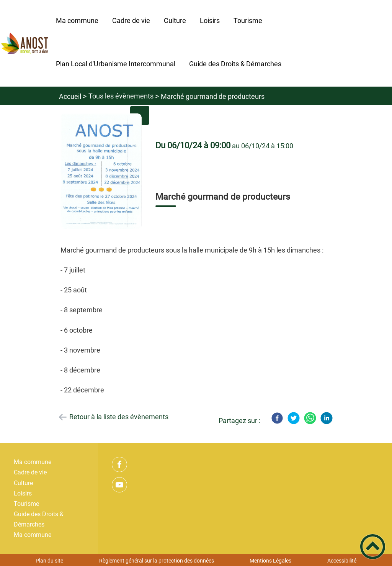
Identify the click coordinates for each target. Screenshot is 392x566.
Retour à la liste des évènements (119, 417)
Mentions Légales (270, 561)
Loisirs (23, 493)
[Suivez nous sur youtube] (119, 485)
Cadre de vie (30, 472)
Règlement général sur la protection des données (157, 561)
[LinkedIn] (327, 418)
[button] (373, 547)
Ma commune (33, 462)
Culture (23, 483)
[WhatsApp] (310, 418)
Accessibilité (342, 561)
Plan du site (49, 561)
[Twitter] (294, 418)
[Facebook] (277, 418)
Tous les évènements (121, 96)
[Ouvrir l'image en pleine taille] (101, 171)
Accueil (70, 96)
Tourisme (26, 504)
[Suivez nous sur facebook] (119, 464)
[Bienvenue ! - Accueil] (24, 43)
